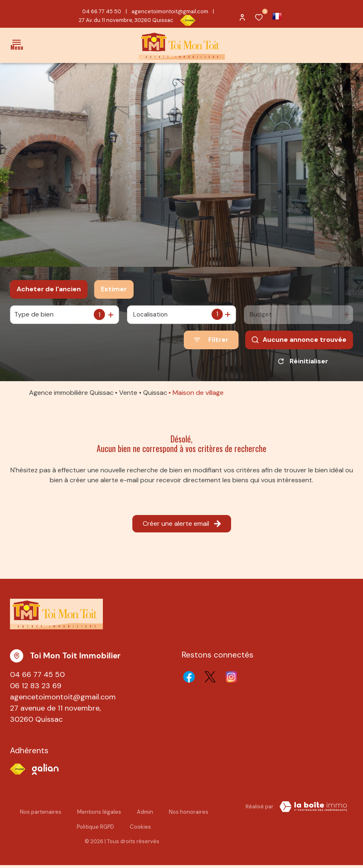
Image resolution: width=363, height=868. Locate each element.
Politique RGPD (95, 830)
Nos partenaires (41, 815)
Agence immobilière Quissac (71, 395)
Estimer (114, 289)
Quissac (155, 395)
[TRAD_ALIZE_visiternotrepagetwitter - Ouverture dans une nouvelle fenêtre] (210, 680)
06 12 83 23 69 (36, 689)
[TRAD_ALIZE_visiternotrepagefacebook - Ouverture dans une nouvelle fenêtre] (189, 680)
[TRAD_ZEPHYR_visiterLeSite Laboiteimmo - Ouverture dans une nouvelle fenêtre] (313, 810)
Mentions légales (99, 815)
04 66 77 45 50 (102, 11)
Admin (145, 815)
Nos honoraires (189, 815)
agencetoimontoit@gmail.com (170, 11)
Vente (128, 395)
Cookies (140, 830)
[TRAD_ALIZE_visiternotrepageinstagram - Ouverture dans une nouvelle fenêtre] (231, 680)
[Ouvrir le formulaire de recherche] (211, 340)
